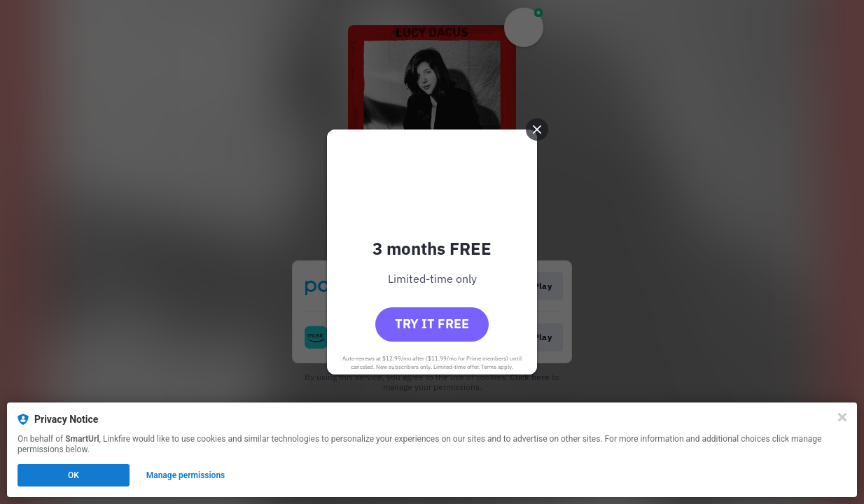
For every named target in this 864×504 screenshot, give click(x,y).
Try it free (432, 324)
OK (74, 475)
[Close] (842, 417)
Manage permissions (186, 475)
